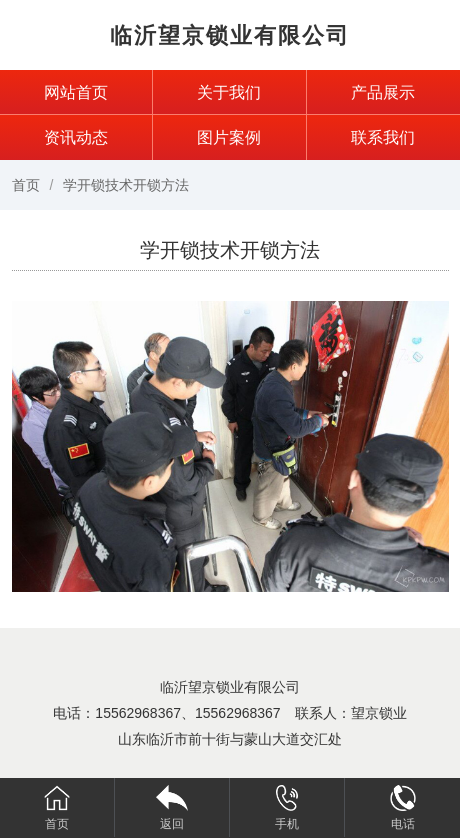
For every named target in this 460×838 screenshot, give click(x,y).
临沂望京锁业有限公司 (230, 35)
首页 (26, 185)
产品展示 (383, 92)
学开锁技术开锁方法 (126, 185)
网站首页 (76, 92)
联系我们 (383, 137)
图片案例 (229, 137)
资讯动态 (76, 137)
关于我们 (229, 92)
